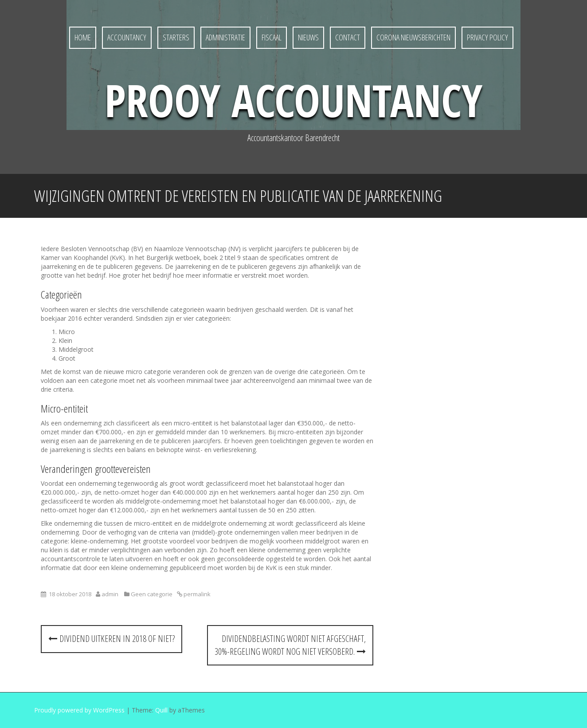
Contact (348, 37)
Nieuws (308, 37)
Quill (161, 710)
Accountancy (127, 37)
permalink (196, 594)
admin (110, 594)
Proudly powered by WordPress (79, 710)
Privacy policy (487, 37)
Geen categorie (152, 594)
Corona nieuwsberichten (413, 37)
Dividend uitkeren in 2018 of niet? (112, 639)
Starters (176, 37)
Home (83, 37)
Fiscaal (272, 37)
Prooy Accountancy (293, 100)
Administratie (225, 37)
